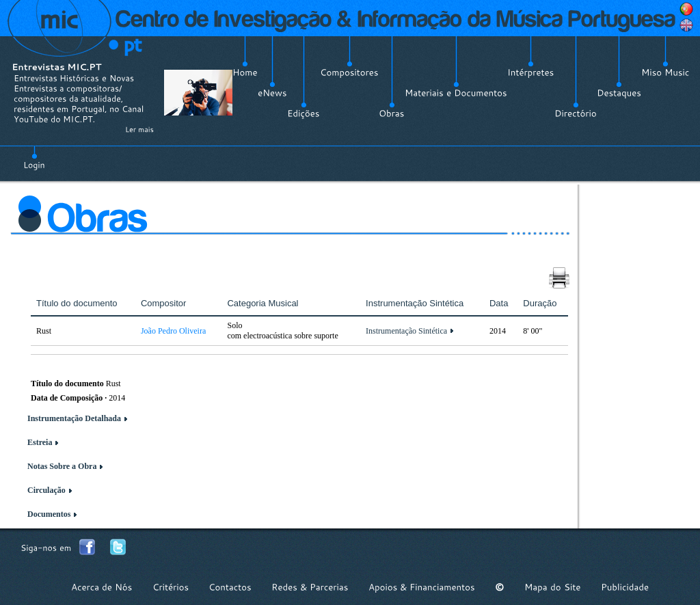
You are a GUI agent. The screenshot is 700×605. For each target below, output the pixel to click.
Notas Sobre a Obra (62, 466)
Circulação (46, 490)
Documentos (49, 514)
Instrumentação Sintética (406, 331)
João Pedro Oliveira (173, 331)
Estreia (40, 442)
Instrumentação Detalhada (74, 418)
